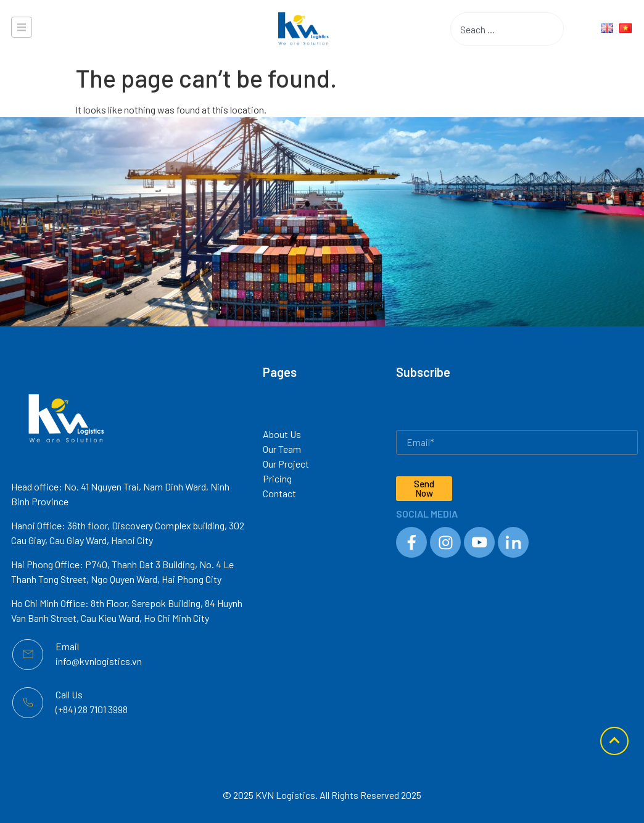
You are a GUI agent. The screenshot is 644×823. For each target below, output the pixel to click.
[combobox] (488, 29)
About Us (282, 434)
